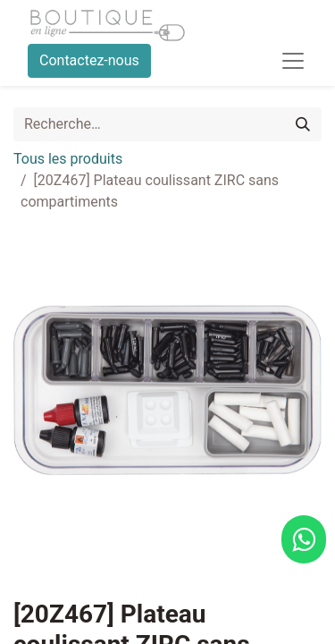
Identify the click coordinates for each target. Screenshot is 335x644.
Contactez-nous (89, 60)
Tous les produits (68, 159)
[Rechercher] (303, 124)
